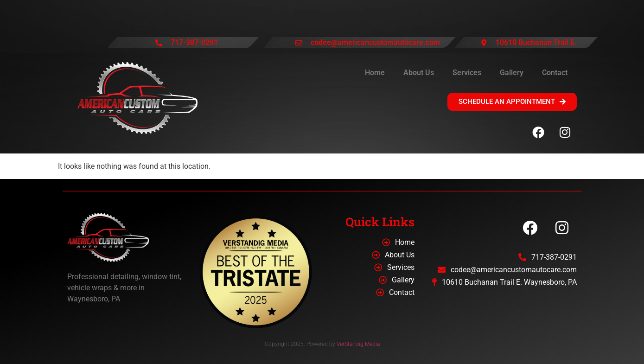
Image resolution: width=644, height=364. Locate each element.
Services (467, 73)
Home (375, 73)
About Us (419, 73)
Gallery (512, 73)
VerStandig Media (358, 344)
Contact (555, 73)
